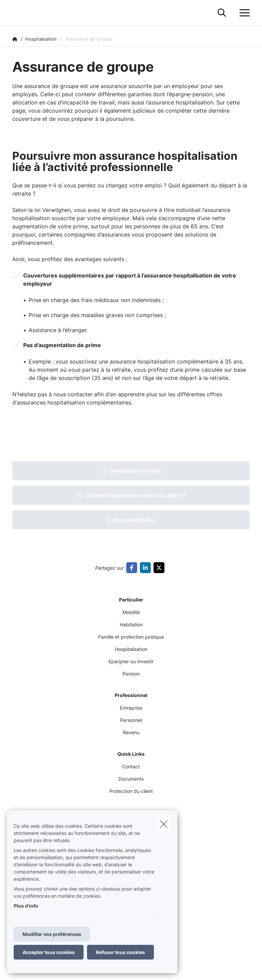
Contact (131, 766)
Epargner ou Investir (131, 661)
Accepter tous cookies (49, 952)
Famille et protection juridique (131, 637)
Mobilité (131, 612)
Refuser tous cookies (120, 952)
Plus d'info (26, 906)
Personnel (131, 720)
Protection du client (131, 791)
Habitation (131, 624)
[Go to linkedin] (147, 568)
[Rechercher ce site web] (222, 13)
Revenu (131, 732)
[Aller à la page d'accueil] (16, 13)
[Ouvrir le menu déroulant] (243, 13)
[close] (164, 824)
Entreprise (131, 708)
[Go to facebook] (133, 568)
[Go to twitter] (160, 568)
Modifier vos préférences (52, 934)
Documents (131, 779)
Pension (131, 674)
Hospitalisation (131, 649)
